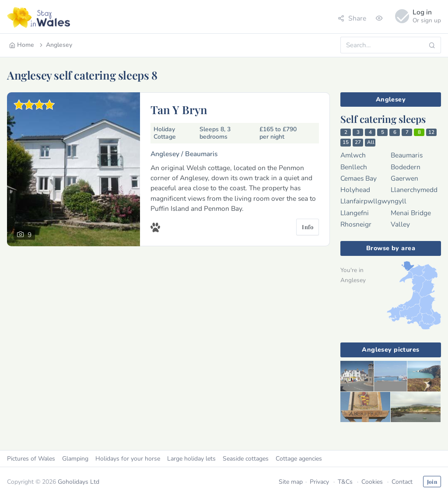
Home (22, 45)
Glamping (75, 459)
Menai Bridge (411, 213)
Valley (400, 224)
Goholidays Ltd (79, 482)
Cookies (372, 482)
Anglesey (55, 45)
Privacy (319, 482)
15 (346, 142)
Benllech (354, 167)
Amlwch (353, 155)
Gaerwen (404, 178)
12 (431, 132)
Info (308, 227)
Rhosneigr (356, 224)
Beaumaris (407, 155)
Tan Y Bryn (179, 109)
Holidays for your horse (128, 459)
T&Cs (345, 482)
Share (352, 18)
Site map (291, 482)
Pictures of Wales (31, 459)
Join (432, 482)
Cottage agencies (299, 459)
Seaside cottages (246, 459)
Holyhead (355, 190)
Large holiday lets (191, 459)
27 (358, 142)
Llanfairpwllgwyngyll (373, 201)
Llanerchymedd (414, 190)
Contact (402, 482)
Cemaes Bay (359, 178)
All (371, 142)
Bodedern (406, 167)
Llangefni (355, 213)
